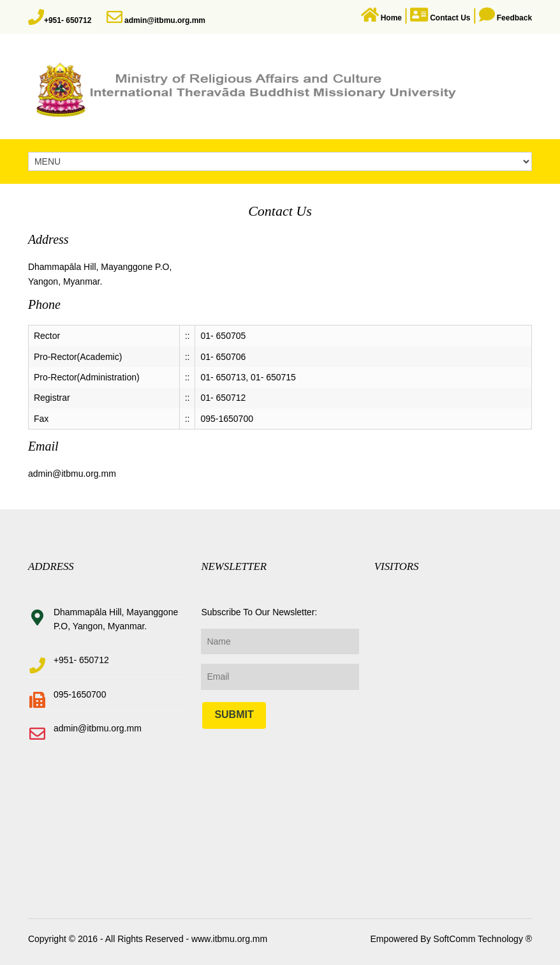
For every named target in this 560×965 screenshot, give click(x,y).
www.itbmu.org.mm (228, 939)
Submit (234, 714)
